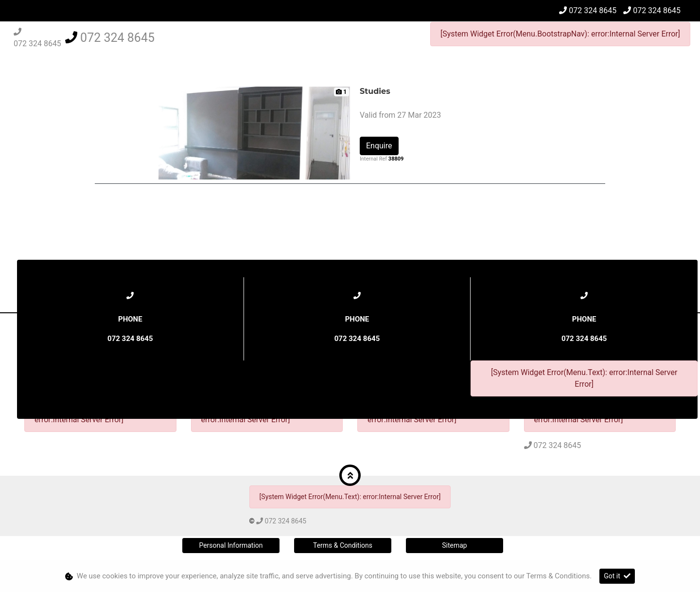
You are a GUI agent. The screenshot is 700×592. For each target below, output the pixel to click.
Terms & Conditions (343, 545)
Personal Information (231, 545)
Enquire (379, 146)
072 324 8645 (593, 10)
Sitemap (454, 545)
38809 (396, 159)
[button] (350, 475)
